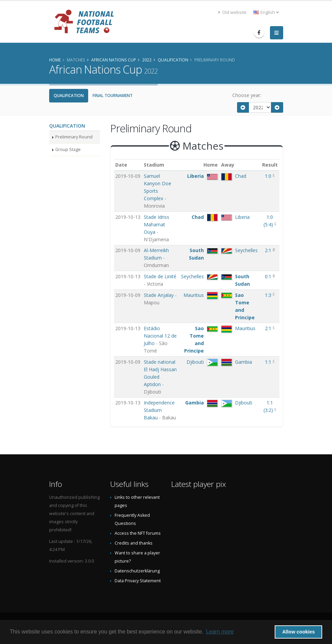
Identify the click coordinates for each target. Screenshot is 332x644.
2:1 (269, 250)
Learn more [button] (220, 632)
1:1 (269, 362)
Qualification (69, 96)
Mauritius (194, 295)
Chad (241, 176)
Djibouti (195, 362)
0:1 (269, 276)
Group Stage (68, 149)
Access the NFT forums (138, 533)
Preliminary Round (74, 137)
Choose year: (247, 95)
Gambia (243, 362)
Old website (232, 12)
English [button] (266, 12)
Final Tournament (113, 96)
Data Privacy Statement (138, 581)
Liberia (196, 176)
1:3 (269, 295)
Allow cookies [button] (298, 632)
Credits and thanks (134, 543)
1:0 (269, 176)
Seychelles (246, 250)
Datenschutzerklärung (137, 571)
